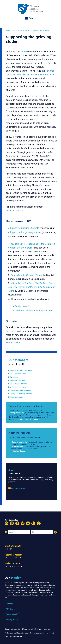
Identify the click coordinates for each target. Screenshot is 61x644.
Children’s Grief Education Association (34, 311)
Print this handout (18, 447)
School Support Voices (19, 384)
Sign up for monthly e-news (21, 394)
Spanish (23, 451)
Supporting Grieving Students (24, 228)
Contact (9, 604)
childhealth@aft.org (19, 488)
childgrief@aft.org (15, 211)
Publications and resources (20, 390)
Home (8, 31)
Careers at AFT (12, 614)
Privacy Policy (12, 620)
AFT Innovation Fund (18, 387)
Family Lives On (22, 306)
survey (24, 52)
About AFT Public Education (21, 370)
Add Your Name (55, 532)
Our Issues (35, 31)
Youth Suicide (13, 343)
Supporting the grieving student (25, 232)
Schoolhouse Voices (18, 374)
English (16, 451)
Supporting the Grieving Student (27, 275)
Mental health (45, 31)
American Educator (17, 380)
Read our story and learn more (27, 419)
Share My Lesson (16, 397)
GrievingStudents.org (17, 413)
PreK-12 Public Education (21, 31)
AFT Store (10, 609)
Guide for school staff (20, 442)
